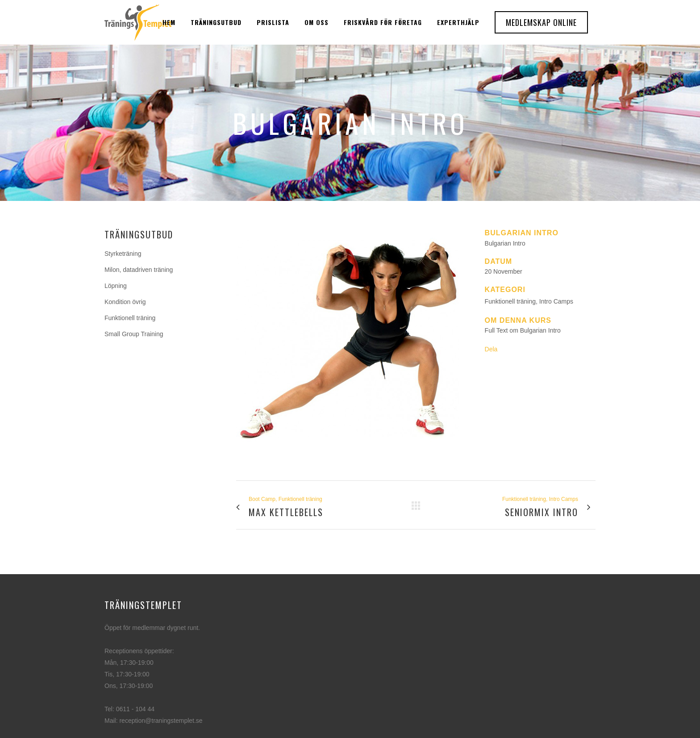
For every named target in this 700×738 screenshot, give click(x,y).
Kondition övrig (125, 302)
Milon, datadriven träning (139, 270)
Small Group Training (134, 334)
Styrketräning (123, 254)
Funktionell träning (130, 318)
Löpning (116, 286)
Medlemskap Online (541, 22)
